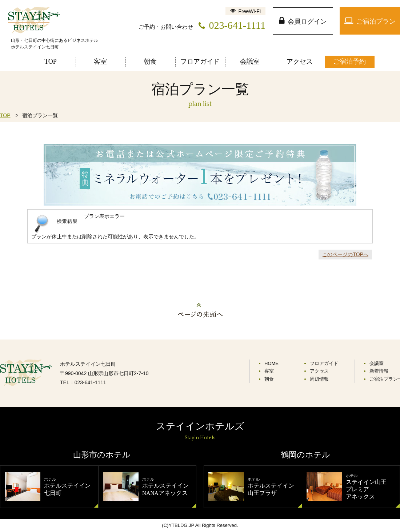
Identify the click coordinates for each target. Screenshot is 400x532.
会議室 (377, 363)
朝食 (269, 379)
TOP (5, 115)
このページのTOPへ (345, 254)
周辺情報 (319, 379)
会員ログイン (307, 21)
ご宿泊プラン (376, 21)
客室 (269, 371)
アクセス (319, 371)
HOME (271, 363)
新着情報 (379, 371)
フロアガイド (324, 363)
